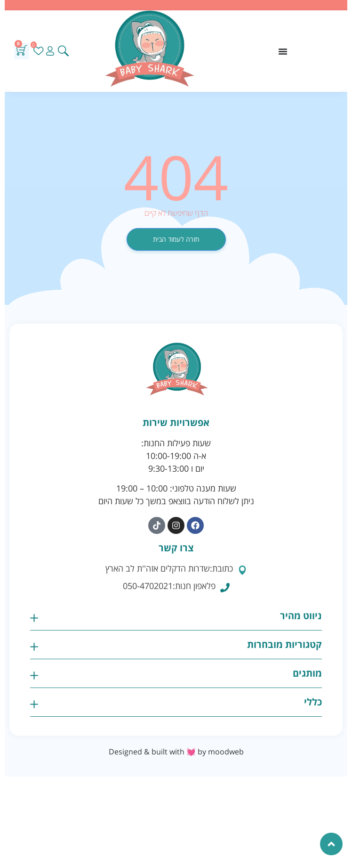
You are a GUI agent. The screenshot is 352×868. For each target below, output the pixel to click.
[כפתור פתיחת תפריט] (283, 51)
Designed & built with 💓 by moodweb (176, 752)
